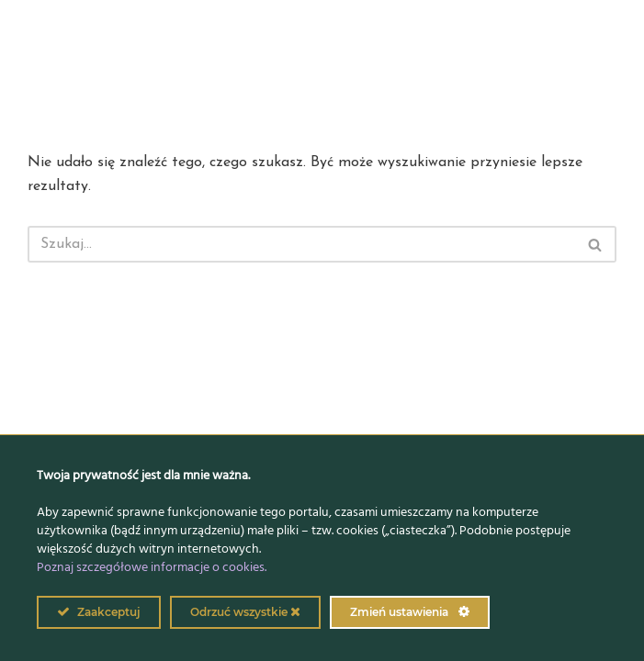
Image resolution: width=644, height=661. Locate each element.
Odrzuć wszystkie (245, 612)
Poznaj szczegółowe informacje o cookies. (152, 568)
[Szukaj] (301, 244)
